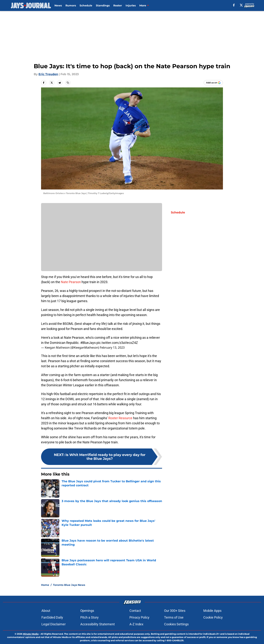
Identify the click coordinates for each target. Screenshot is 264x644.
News (58, 5)
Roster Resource (120, 418)
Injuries (131, 5)
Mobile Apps (212, 611)
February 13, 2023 (112, 348)
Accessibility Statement (98, 624)
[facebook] (234, 5)
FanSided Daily (52, 617)
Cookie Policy (213, 617)
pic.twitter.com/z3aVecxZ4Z (117, 343)
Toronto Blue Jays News (69, 585)
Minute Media (31, 634)
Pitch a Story (89, 617)
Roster (118, 5)
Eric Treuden (48, 74)
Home (45, 585)
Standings (103, 5)
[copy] (68, 83)
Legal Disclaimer (54, 624)
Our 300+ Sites (175, 611)
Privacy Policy (139, 617)
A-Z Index (136, 624)
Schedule (86, 5)
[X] (241, 5)
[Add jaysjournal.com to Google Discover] (213, 83)
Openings (87, 611)
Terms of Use (174, 617)
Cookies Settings (176, 624)
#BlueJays (88, 343)
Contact (135, 611)
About (46, 611)
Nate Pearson (71, 282)
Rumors (71, 5)
